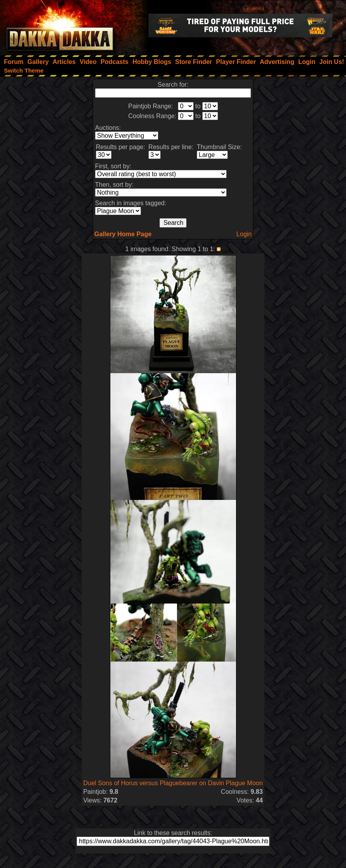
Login (244, 234)
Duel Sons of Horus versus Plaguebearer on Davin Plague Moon (173, 783)
